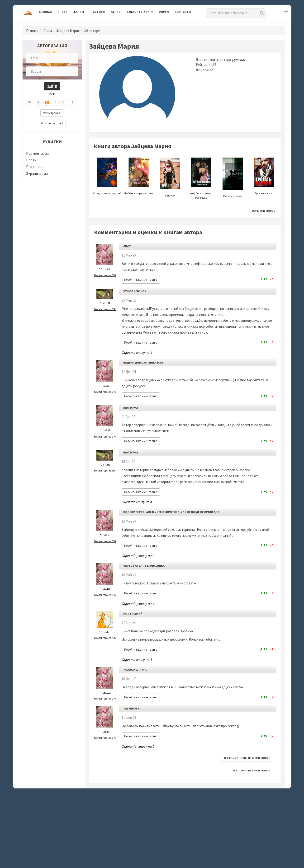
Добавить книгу (140, 12)
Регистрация (52, 113)
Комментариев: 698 (105, 309)
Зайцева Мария (68, 31)
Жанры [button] (79, 12)
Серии (116, 12)
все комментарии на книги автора (247, 758)
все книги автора (264, 211)
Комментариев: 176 (105, 275)
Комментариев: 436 (105, 638)
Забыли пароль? (52, 123)
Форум (164, 12)
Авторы (99, 12)
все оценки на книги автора (252, 770)
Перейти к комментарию (141, 280)
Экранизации (37, 174)
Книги (63, 12)
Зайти (52, 86)
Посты (31, 160)
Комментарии (38, 153)
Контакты (183, 12)
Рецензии (34, 167)
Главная (45, 12)
